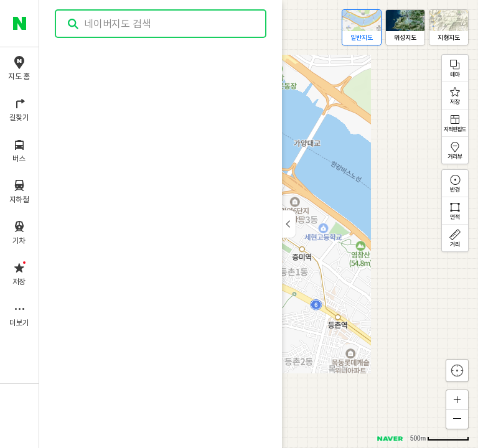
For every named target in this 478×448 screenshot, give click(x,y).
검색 (73, 24)
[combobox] (161, 24)
